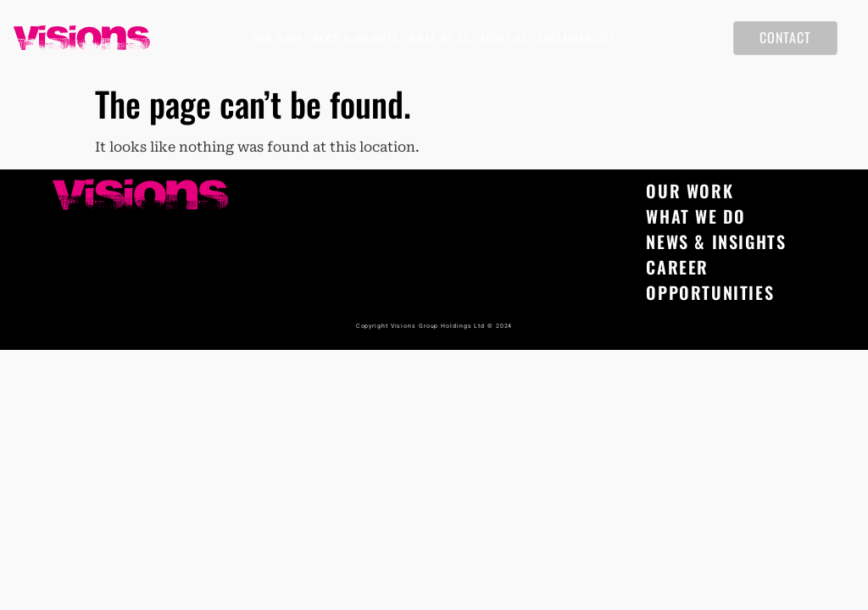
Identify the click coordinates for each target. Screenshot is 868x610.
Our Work (278, 38)
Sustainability (577, 38)
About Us (504, 38)
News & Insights (356, 38)
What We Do (439, 38)
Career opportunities (710, 280)
